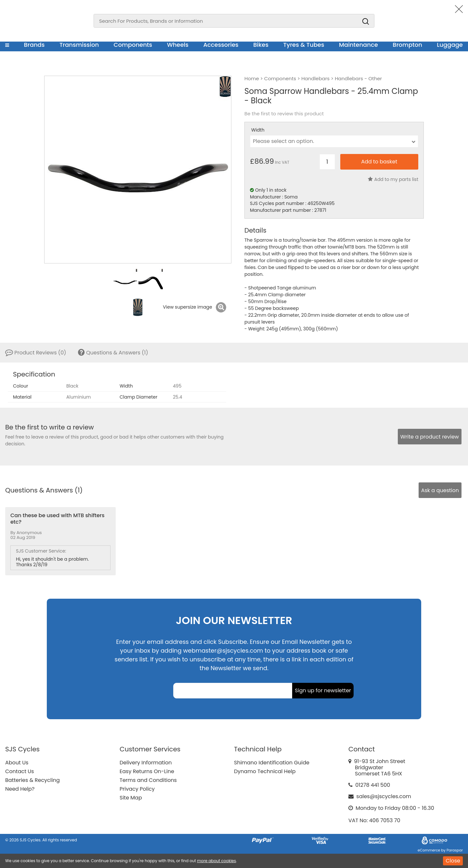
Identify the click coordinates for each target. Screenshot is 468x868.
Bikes (261, 45)
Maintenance (358, 45)
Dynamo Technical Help (265, 771)
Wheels (178, 45)
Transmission (79, 45)
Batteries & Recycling (32, 780)
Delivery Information (146, 763)
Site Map (131, 798)
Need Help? (20, 789)
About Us (17, 763)
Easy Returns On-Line (147, 771)
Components (133, 45)
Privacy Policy (137, 789)
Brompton (407, 45)
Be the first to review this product (284, 114)
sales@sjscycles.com (384, 796)
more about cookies (216, 861)
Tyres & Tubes (304, 45)
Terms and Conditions (148, 780)
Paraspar (455, 850)
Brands (34, 45)
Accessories (221, 45)
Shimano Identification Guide (272, 763)
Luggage (450, 45)
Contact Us (19, 771)
